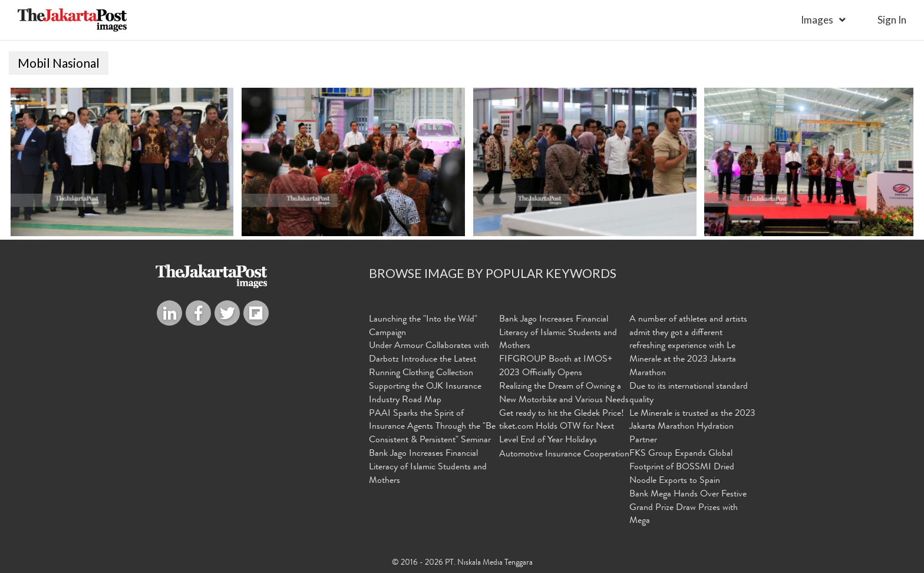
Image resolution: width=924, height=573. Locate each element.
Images (817, 20)
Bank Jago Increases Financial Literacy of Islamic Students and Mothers (428, 468)
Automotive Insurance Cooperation (564, 455)
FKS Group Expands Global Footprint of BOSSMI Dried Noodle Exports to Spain (682, 468)
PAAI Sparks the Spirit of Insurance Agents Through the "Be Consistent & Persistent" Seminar (432, 428)
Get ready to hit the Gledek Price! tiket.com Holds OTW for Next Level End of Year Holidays (562, 428)
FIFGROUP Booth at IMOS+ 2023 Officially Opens (556, 367)
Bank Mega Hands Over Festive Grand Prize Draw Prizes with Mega (688, 508)
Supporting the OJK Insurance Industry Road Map (425, 394)
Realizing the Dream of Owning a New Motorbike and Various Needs (564, 394)
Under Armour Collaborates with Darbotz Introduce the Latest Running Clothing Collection (429, 360)
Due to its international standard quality (689, 394)
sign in (892, 20)
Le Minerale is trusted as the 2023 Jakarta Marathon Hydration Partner (692, 428)
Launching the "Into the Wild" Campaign (423, 327)
